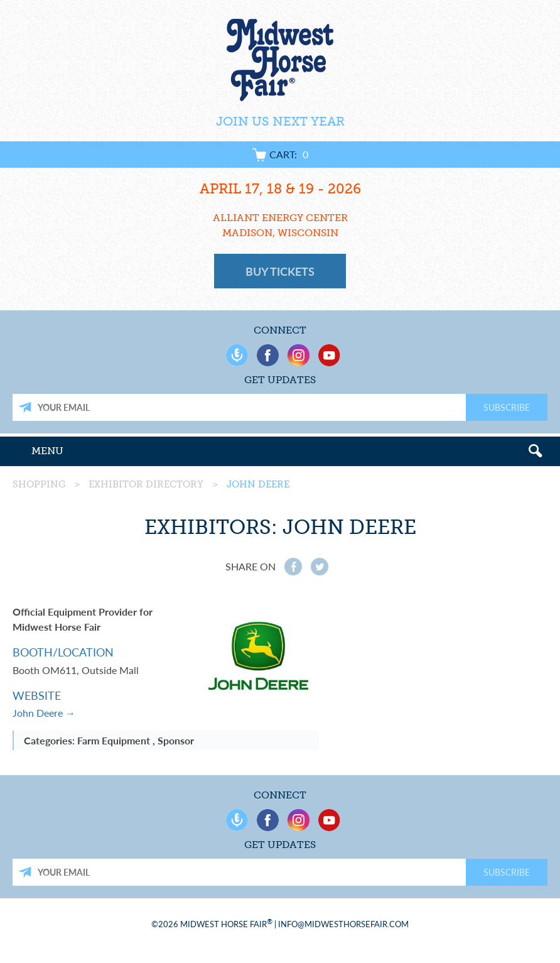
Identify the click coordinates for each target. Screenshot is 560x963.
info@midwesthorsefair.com (343, 924)
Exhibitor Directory (146, 484)
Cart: (280, 154)
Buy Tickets (280, 271)
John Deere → (44, 713)
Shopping (39, 484)
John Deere (258, 484)
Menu (47, 451)
